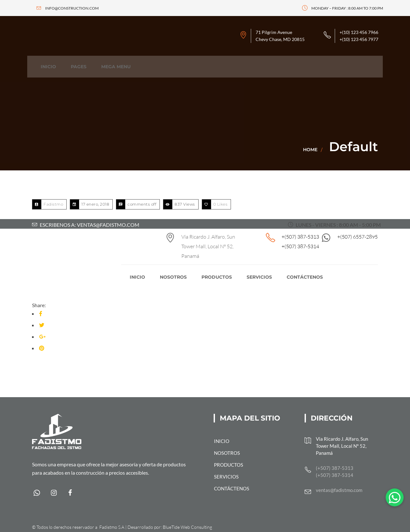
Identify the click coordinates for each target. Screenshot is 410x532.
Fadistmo (53, 204)
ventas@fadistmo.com (339, 490)
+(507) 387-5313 (300, 237)
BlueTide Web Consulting (187, 527)
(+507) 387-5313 (335, 468)
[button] (395, 497)
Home (310, 150)
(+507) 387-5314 (335, 475)
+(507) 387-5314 (300, 246)
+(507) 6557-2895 (357, 237)
